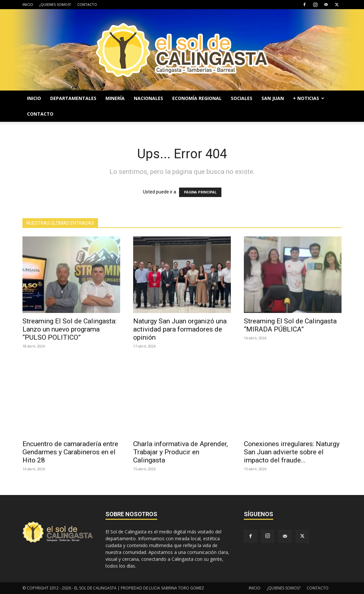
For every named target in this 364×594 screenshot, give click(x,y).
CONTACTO (87, 4)
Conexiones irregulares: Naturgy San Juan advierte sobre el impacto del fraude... (292, 452)
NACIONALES (148, 98)
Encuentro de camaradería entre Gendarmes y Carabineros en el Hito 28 (70, 452)
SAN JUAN (273, 98)
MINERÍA (115, 98)
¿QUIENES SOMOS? (55, 4)
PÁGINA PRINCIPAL (200, 192)
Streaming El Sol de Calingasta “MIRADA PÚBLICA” (290, 325)
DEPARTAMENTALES (73, 98)
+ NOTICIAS (309, 98)
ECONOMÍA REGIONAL (197, 98)
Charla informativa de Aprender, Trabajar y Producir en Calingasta (181, 452)
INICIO (28, 4)
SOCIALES (242, 98)
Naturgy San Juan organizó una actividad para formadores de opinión (180, 329)
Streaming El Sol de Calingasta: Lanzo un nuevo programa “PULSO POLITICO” (70, 329)
